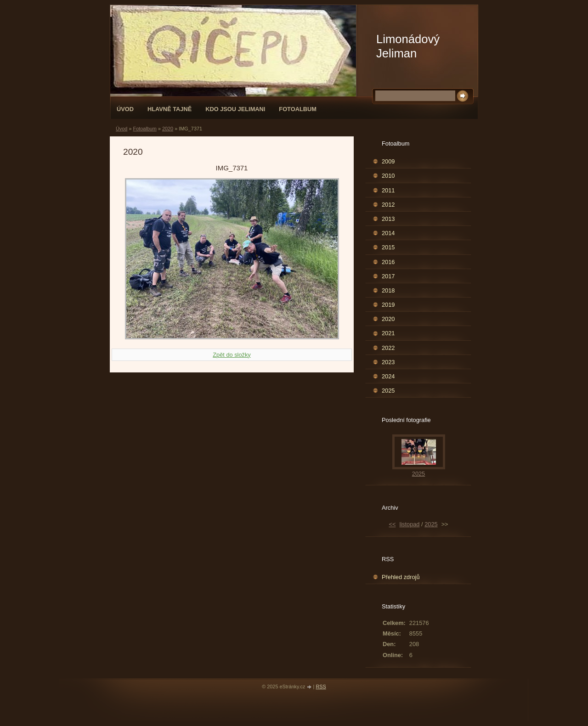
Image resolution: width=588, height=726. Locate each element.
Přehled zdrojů (401, 577)
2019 (388, 305)
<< (392, 524)
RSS (321, 687)
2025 (388, 391)
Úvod (125, 109)
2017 (388, 276)
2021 (388, 333)
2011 (388, 190)
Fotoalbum (298, 109)
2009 (388, 161)
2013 (388, 219)
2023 (388, 362)
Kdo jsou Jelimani (235, 109)
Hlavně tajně (170, 109)
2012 (388, 205)
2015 (388, 247)
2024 (388, 376)
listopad (409, 524)
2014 (388, 233)
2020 (168, 129)
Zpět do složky (232, 355)
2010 (388, 176)
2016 (388, 262)
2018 (388, 290)
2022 (388, 348)
